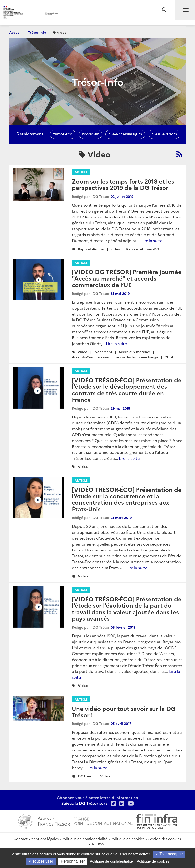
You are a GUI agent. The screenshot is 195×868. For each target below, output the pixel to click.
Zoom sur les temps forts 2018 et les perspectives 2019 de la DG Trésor (123, 184)
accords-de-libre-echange (137, 357)
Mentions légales (45, 839)
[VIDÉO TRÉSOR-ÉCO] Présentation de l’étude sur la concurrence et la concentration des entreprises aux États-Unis (127, 499)
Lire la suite (152, 240)
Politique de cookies (127, 839)
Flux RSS (97, 844)
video (115, 249)
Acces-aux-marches (135, 352)
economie (90, 134)
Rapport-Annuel (91, 249)
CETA (169, 357)
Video (83, 467)
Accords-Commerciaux (91, 357)
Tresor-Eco (63, 134)
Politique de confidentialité (85, 839)
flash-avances (164, 134)
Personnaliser (73, 861)
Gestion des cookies (164, 839)
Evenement (103, 352)
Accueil (15, 32)
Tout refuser (41, 861)
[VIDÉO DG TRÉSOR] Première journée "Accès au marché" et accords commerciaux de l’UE (127, 278)
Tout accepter (169, 854)
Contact (21, 839)
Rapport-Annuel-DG (143, 249)
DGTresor (86, 776)
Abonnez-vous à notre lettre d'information (97, 797)
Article (81, 172)
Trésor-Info (37, 32)
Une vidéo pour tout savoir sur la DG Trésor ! (124, 711)
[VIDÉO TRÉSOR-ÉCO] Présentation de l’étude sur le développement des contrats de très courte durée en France (127, 389)
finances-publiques (125, 134)
